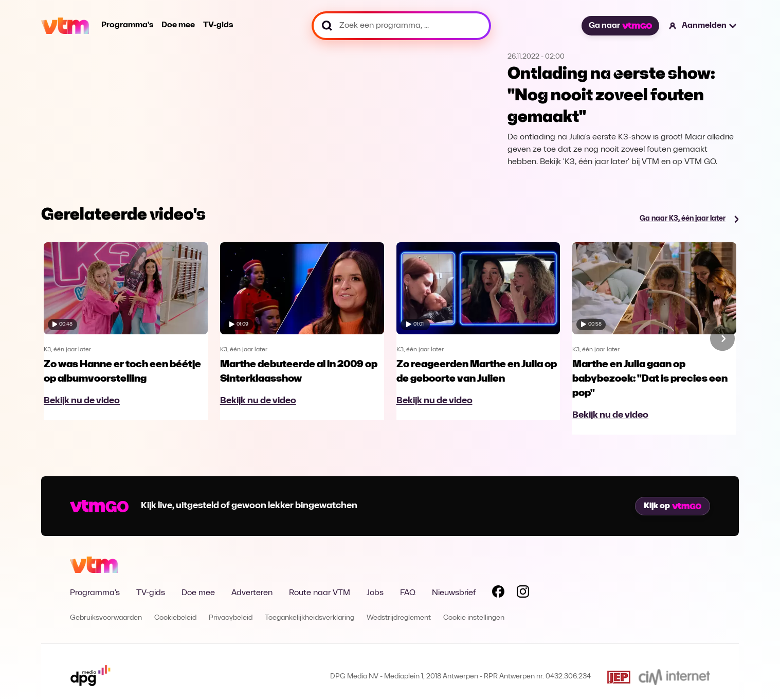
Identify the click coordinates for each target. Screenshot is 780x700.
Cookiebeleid (175, 618)
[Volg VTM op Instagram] (523, 594)
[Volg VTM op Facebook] (498, 594)
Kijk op (673, 506)
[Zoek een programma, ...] (401, 26)
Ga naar (620, 26)
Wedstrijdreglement (399, 618)
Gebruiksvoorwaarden (106, 618)
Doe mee (178, 25)
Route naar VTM (320, 593)
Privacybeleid (231, 618)
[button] (703, 26)
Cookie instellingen (474, 618)
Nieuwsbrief (454, 593)
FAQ (408, 593)
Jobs (375, 593)
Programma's (127, 25)
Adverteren (252, 593)
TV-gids (218, 25)
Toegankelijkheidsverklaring (310, 618)
